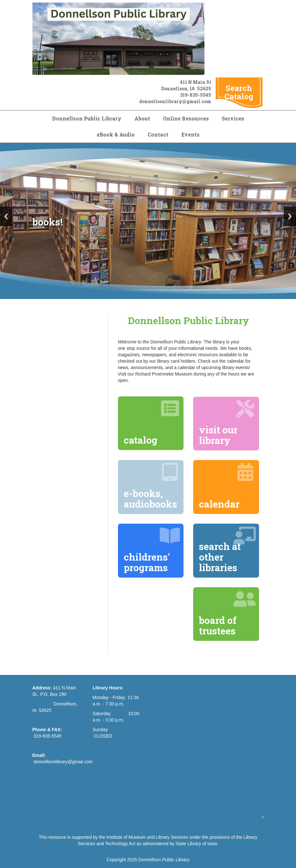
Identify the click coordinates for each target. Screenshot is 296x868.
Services (233, 118)
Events (190, 134)
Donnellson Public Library (87, 118)
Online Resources (186, 118)
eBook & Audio (116, 134)
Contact (158, 134)
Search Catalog (239, 92)
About (142, 118)
